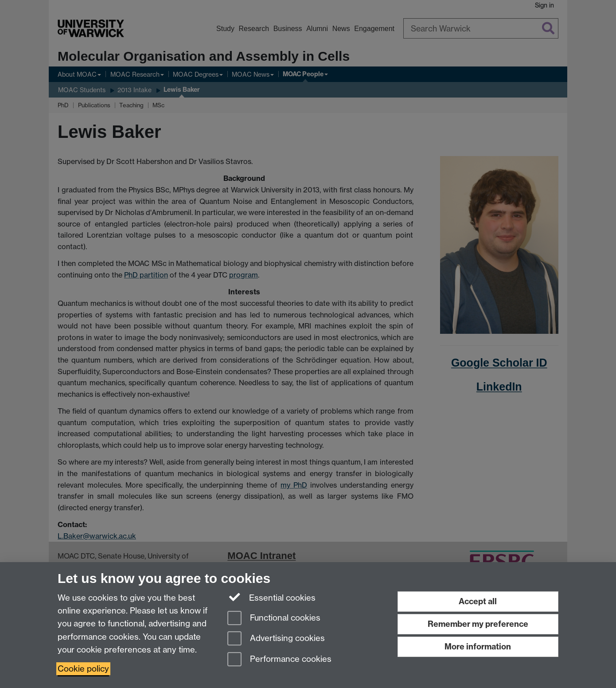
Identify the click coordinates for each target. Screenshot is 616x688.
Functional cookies (274, 619)
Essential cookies (271, 597)
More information (478, 647)
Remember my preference (478, 624)
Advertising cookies (276, 639)
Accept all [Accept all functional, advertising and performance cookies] (478, 601)
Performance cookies (279, 660)
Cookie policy (83, 669)
